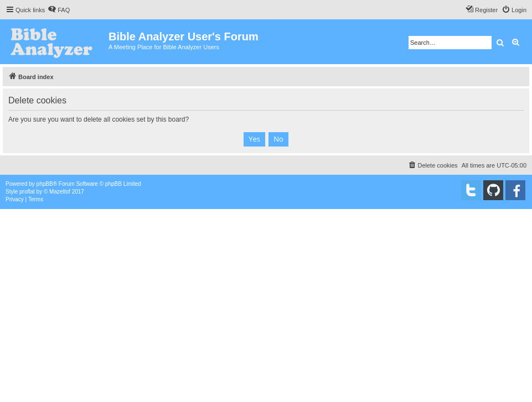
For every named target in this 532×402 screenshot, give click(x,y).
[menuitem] (59, 10)
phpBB (45, 184)
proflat (27, 192)
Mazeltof (60, 192)
